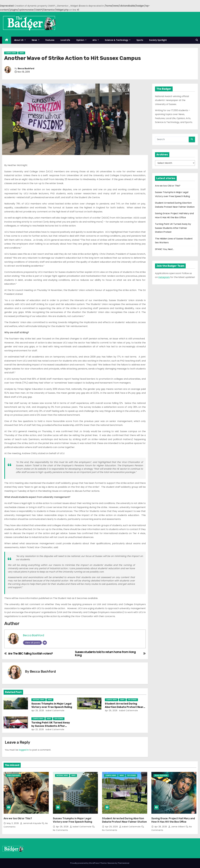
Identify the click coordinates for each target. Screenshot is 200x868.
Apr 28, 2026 (161, 827)
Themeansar (124, 863)
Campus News (11, 53)
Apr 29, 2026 (38, 710)
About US (20, 40)
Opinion (81, 40)
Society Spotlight (158, 40)
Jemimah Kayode (31, 823)
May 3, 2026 (13, 823)
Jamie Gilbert (177, 827)
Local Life (65, 40)
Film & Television (13, 775)
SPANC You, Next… (165, 249)
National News (39, 700)
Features (50, 40)
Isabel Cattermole (55, 710)
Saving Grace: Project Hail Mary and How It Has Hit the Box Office (173, 820)
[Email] (45, 643)
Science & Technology (118, 40)
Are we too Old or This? (168, 186)
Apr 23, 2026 (38, 729)
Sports (140, 40)
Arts (96, 40)
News (36, 40)
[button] (197, 40)
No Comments (60, 830)
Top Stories (132, 700)
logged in (24, 750)
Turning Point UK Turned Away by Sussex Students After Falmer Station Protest (51, 726)
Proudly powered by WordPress (85, 863)
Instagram (164, 277)
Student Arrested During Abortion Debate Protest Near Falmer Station (124, 707)
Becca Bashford (26, 69)
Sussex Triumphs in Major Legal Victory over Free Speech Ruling (52, 705)
